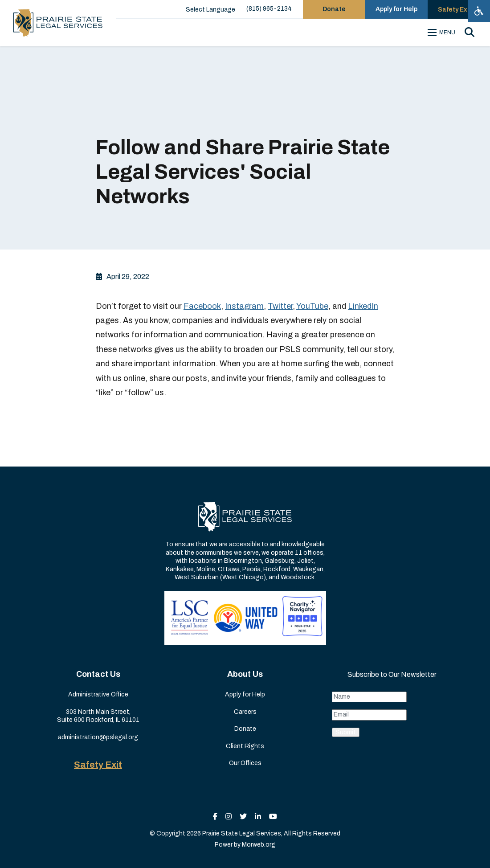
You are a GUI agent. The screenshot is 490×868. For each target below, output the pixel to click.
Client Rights (245, 746)
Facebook (202, 306)
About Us (245, 674)
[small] (215, 817)
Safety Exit (98, 765)
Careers (245, 712)
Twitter (280, 306)
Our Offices (245, 763)
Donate (245, 729)
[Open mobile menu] (443, 33)
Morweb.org (259, 845)
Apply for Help (245, 694)
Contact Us (98, 674)
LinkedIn (363, 306)
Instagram (244, 306)
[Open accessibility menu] (479, 11)
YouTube (312, 306)
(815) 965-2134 (269, 9)
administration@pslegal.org (98, 737)
